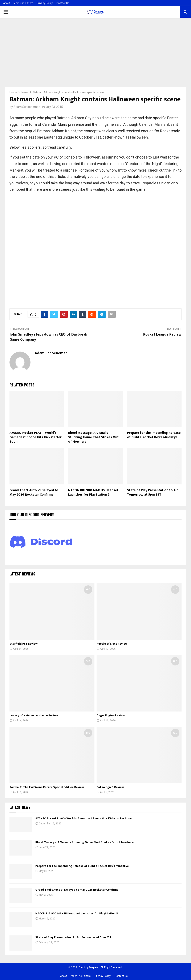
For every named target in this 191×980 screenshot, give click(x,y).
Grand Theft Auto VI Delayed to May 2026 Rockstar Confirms (34, 492)
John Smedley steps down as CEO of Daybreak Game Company (48, 337)
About (7, 3)
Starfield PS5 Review (24, 644)
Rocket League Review (162, 335)
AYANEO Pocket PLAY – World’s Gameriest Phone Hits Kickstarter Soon (35, 437)
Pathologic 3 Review (110, 787)
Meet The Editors (23, 3)
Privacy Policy (45, 3)
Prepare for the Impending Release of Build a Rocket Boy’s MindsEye (154, 435)
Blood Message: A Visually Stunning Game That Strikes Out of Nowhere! (93, 437)
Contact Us (63, 3)
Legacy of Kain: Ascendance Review (34, 715)
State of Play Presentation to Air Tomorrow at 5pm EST (152, 492)
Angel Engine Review (111, 715)
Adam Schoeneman (27, 107)
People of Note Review (112, 644)
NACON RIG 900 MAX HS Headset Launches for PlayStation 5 (93, 492)
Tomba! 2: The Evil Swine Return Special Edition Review (47, 787)
